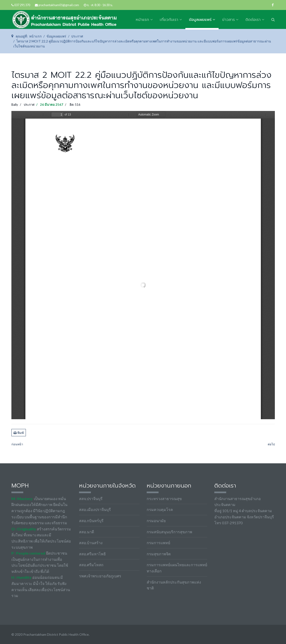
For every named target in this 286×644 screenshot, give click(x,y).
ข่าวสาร (228, 20)
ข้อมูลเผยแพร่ (200, 20)
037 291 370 (22, 5)
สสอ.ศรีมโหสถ (91, 565)
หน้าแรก (142, 20)
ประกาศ (29, 105)
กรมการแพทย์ (158, 543)
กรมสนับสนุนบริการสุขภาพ (169, 532)
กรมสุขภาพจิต (159, 554)
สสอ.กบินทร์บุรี (91, 521)
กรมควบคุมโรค (160, 509)
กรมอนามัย (156, 521)
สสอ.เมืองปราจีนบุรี (95, 509)
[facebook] (273, 5)
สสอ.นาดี (87, 532)
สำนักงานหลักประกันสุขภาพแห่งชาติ (174, 585)
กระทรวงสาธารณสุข (164, 499)
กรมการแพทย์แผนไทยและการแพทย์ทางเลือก (177, 568)
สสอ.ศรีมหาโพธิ (92, 554)
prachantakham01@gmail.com (59, 5)
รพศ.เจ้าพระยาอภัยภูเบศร (100, 576)
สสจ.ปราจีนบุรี (91, 499)
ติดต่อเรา (253, 20)
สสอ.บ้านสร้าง (91, 543)
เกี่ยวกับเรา (169, 20)
